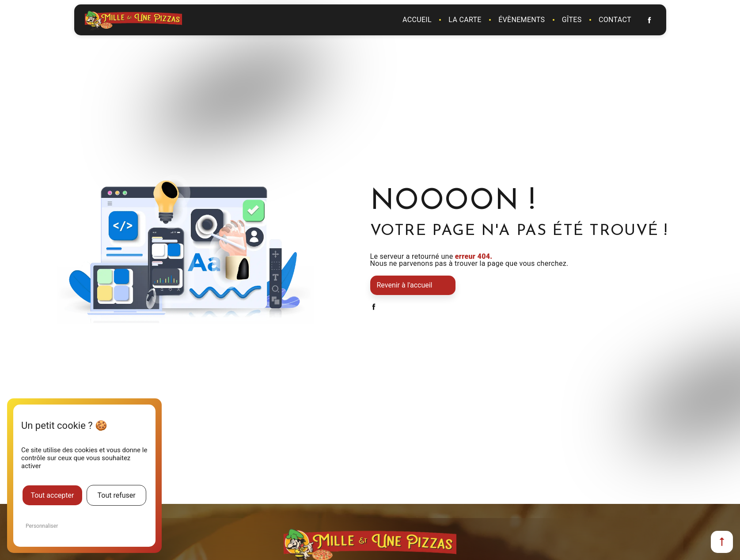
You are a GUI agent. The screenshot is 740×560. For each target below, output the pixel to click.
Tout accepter (52, 495)
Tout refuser (116, 495)
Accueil (417, 20)
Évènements (522, 20)
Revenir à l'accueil (405, 285)
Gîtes (572, 20)
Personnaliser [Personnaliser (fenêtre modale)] (42, 526)
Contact (615, 20)
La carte (465, 20)
